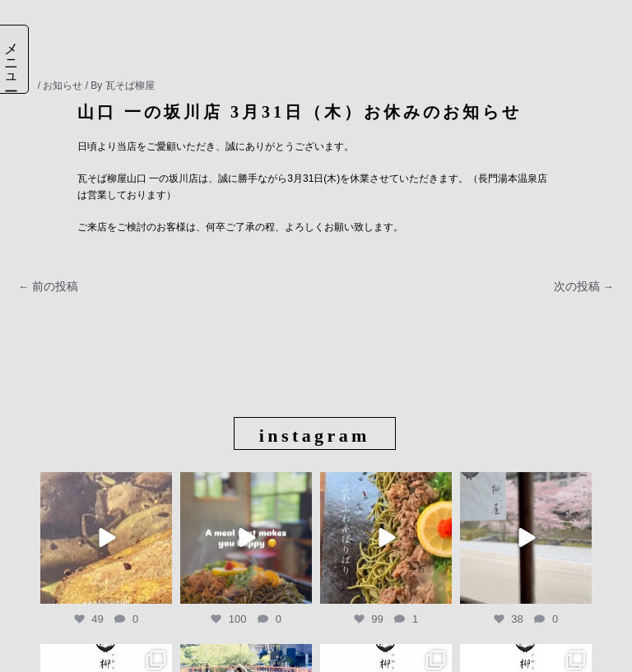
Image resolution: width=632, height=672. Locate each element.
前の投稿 (48, 287)
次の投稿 (584, 287)
